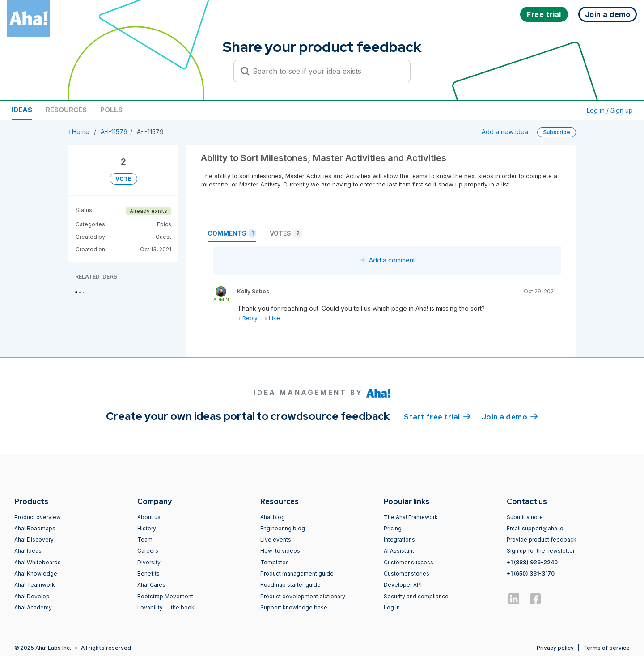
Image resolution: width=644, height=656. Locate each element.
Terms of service (606, 648)
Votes (286, 233)
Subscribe (557, 132)
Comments (232, 233)
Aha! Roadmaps (35, 528)
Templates (275, 562)
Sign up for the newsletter (541, 551)
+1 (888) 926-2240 (532, 562)
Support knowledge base (294, 607)
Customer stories (407, 573)
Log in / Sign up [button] (612, 110)
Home (80, 132)
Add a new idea (505, 132)
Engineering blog (283, 528)
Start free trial (437, 416)
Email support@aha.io (535, 528)
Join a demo (510, 416)
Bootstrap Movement (165, 596)
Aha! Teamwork (35, 585)
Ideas (22, 110)
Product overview (38, 517)
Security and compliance (416, 596)
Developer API (403, 585)
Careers (148, 551)
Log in (392, 607)
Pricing (393, 528)
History (147, 528)
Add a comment (388, 260)
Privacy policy (555, 648)
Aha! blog (273, 517)
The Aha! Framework (411, 517)
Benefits (148, 573)
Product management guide (297, 573)
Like (272, 318)
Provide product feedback (542, 540)
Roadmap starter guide (290, 585)
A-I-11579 (114, 132)
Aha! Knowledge (36, 573)
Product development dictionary (303, 596)
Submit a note (525, 517)
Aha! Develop (32, 596)
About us (149, 517)
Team (145, 540)
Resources (66, 110)
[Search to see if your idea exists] (326, 71)
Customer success (409, 562)
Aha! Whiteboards (38, 562)
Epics (164, 224)
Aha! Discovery (34, 540)
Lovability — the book (166, 607)
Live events (276, 540)
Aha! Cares (151, 585)
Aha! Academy (33, 607)
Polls (111, 110)
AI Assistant (399, 551)
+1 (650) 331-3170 (531, 573)
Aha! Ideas (28, 551)
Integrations (399, 540)
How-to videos (280, 551)
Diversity (149, 562)
